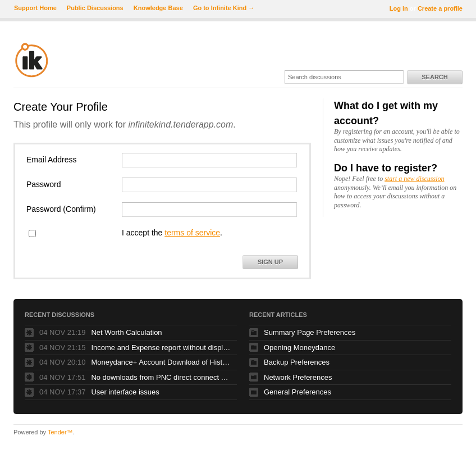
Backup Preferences (297, 362)
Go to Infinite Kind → (224, 8)
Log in (399, 8)
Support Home (35, 8)
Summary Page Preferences (310, 332)
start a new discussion (414, 179)
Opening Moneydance (299, 348)
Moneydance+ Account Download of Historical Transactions (161, 362)
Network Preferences (298, 377)
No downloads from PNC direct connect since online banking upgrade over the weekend (161, 377)
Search (434, 77)
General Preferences (297, 392)
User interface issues (125, 392)
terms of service (192, 233)
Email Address (51, 160)
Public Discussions (95, 8)
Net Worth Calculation (126, 332)
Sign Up (270, 262)
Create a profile (440, 8)
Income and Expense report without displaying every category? (161, 348)
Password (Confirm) (61, 209)
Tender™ (60, 432)
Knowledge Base (158, 8)
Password (44, 184)
